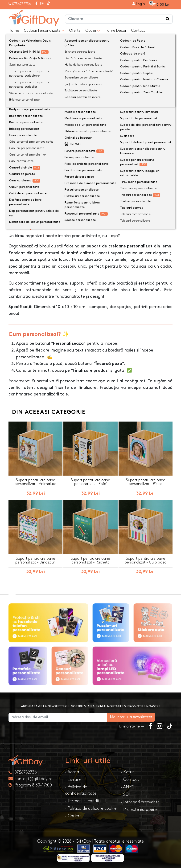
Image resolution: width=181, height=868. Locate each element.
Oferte (75, 31)
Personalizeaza (92, 142)
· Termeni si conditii (83, 800)
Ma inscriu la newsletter (148, 716)
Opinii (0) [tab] (48, 209)
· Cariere (73, 815)
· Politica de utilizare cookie (91, 807)
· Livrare (73, 778)
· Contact (130, 778)
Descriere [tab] (22, 210)
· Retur (127, 771)
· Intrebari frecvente (140, 801)
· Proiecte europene (139, 808)
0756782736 (21, 4)
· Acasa (72, 771)
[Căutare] (168, 19)
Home (14, 31)
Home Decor (115, 31)
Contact (138, 31)
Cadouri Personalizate (44, 31)
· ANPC (128, 786)
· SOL (126, 793)
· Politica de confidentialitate (81, 789)
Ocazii (93, 31)
